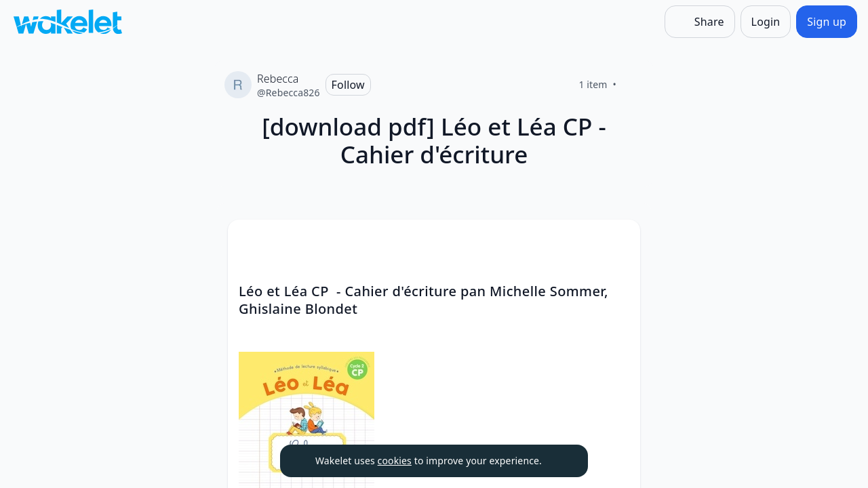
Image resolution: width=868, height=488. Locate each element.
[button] (618, 242)
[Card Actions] (618, 241)
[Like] (633, 85)
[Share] (700, 22)
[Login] (766, 22)
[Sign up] (827, 22)
